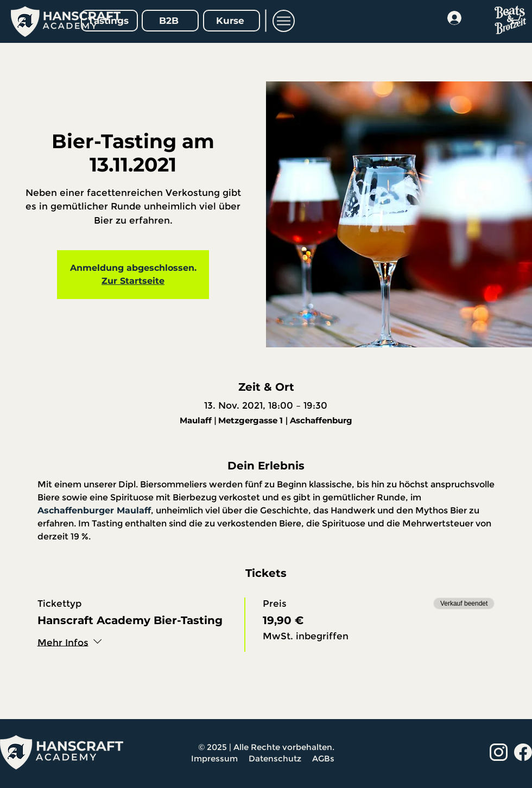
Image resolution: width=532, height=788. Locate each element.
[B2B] (170, 21)
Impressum (214, 758)
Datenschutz (276, 758)
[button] (284, 21)
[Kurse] (232, 21)
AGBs (324, 758)
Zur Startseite (133, 281)
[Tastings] (109, 21)
